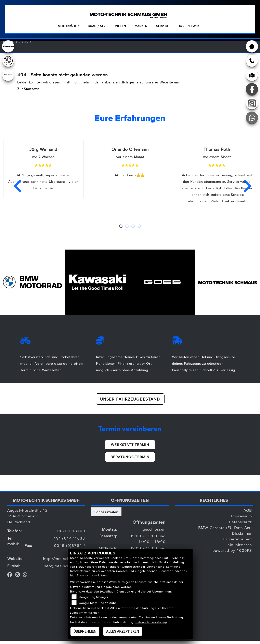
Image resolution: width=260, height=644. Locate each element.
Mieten (120, 27)
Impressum (242, 519)
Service (162, 27)
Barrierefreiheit (237, 542)
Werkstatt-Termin (130, 448)
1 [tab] (121, 230)
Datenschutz (240, 525)
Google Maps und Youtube (98, 603)
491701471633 (69, 541)
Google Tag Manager (94, 597)
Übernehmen (85, 631)
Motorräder (68, 27)
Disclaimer (242, 536)
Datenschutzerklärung (93, 575)
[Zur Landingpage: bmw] (8, 64)
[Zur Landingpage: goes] (8, 78)
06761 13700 (71, 534)
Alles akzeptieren (123, 631)
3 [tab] (133, 230)
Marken (141, 27)
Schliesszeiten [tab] (106, 515)
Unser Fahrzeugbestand (130, 402)
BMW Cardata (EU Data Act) (225, 531)
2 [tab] (127, 230)
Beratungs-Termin (130, 460)
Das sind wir (188, 27)
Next (244, 189)
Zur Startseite (28, 92)
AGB (248, 513)
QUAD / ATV (97, 27)
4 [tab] (139, 230)
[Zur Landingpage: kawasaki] (8, 50)
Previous (16, 189)
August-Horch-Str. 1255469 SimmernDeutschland (28, 519)
